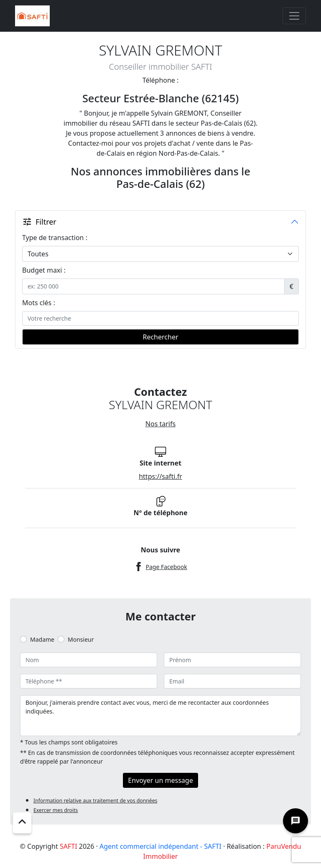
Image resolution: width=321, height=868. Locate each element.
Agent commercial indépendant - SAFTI (160, 846)
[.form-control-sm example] (153, 286)
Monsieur (81, 639)
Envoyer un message (160, 780)
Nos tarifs (160, 424)
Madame (42, 639)
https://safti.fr (160, 476)
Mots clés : (39, 303)
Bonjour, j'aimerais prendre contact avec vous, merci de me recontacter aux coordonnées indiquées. (160, 716)
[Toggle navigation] (294, 16)
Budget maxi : (44, 270)
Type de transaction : (55, 238)
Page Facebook (166, 567)
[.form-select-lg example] (160, 254)
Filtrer (39, 222)
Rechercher (160, 337)
